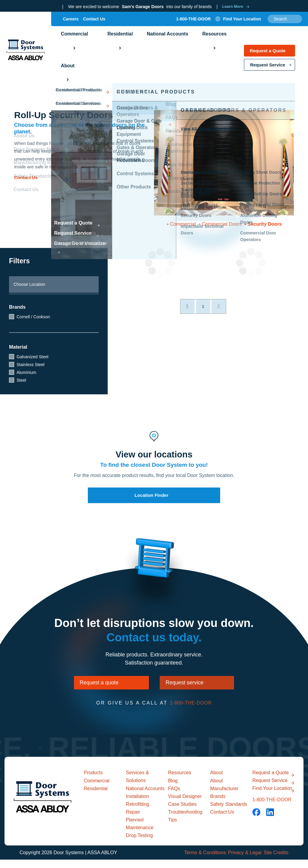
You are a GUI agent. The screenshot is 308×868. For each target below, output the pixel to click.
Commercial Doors (222, 224)
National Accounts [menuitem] (153, 46)
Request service (194, 686)
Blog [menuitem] (173, 789)
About (217, 779)
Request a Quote (268, 54)
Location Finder (151, 495)
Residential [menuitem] (111, 46)
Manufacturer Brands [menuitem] (224, 801)
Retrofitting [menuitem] (138, 813)
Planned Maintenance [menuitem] (140, 832)
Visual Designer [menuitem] (185, 804)
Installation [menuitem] (138, 805)
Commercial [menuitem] (71, 46)
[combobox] (285, 23)
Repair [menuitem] (133, 820)
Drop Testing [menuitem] (140, 844)
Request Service (268, 68)
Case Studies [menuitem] (182, 812)
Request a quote (87, 686)
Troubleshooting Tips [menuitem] (185, 824)
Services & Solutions (138, 784)
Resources (180, 779)
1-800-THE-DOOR (194, 23)
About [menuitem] (227, 46)
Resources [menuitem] (194, 46)
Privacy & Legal (241, 861)
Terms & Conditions (198, 861)
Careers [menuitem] (71, 23)
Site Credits (276, 861)
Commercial (183, 224)
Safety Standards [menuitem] (229, 812)
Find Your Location (263, 810)
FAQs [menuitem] (174, 797)
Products (94, 779)
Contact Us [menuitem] (94, 23)
